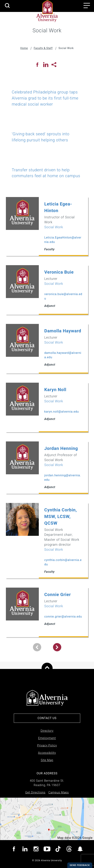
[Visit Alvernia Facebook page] (14, 850)
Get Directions (35, 792)
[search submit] (7, 6)
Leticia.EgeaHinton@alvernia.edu (63, 240)
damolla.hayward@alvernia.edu (63, 355)
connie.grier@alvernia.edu (63, 617)
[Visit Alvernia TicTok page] (58, 850)
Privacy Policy (47, 745)
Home (24, 48)
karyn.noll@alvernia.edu (62, 412)
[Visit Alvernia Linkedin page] (25, 850)
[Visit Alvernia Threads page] (69, 850)
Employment (47, 738)
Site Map (47, 760)
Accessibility (47, 753)
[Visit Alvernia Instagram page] (36, 850)
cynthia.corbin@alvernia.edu (63, 562)
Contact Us (47, 718)
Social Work (54, 227)
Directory (47, 731)
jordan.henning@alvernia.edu (63, 478)
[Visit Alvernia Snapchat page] (80, 850)
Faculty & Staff (43, 48)
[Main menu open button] (87, 6)
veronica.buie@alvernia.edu (63, 296)
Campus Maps (59, 792)
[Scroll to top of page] (47, 668)
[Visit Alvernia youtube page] (47, 850)
